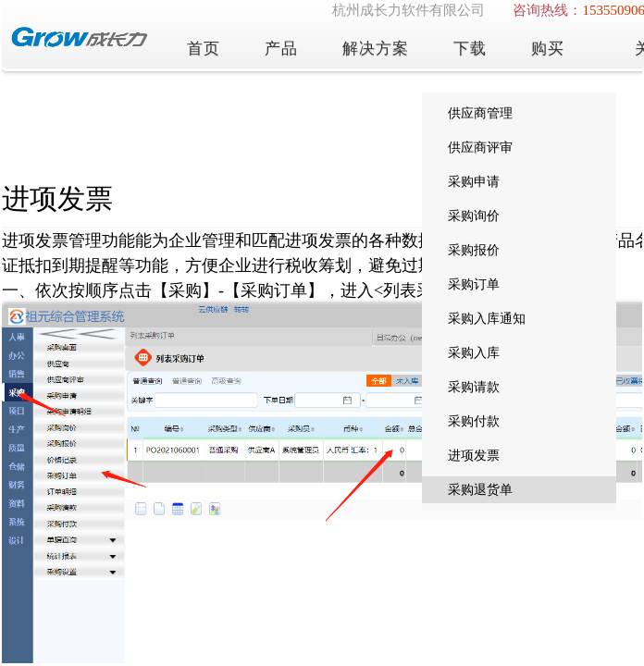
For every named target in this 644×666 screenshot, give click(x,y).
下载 (470, 49)
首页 (204, 49)
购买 (548, 49)
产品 (281, 49)
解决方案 (376, 49)
